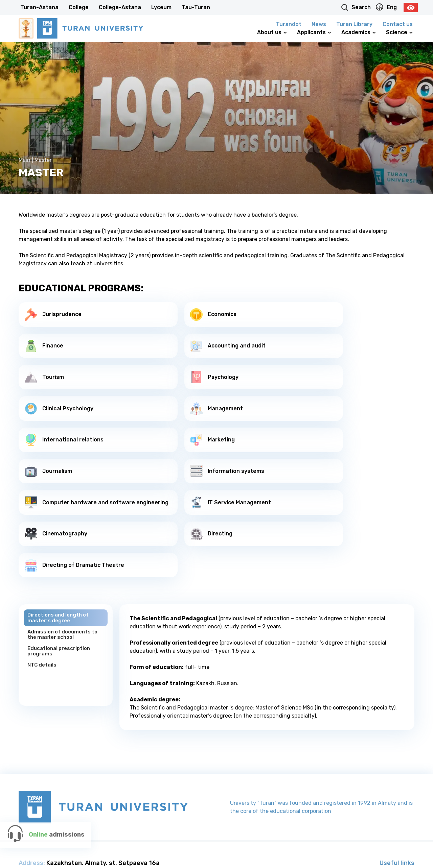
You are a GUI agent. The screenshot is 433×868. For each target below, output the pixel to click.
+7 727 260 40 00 (114, 783)
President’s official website (377, 777)
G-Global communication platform (366, 789)
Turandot (289, 24)
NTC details (43, 569)
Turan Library (354, 24)
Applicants (314, 32)
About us (272, 32)
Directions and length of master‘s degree (60, 520)
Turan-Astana (39, 7)
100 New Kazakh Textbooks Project (365, 801)
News (319, 24)
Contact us (398, 24)
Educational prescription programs (61, 555)
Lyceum (161, 7)
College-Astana (120, 7)
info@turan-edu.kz (66, 802)
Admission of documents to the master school (64, 538)
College (79, 7)
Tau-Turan (196, 7)
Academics (359, 32)
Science (399, 32)
